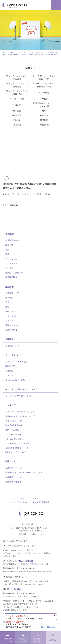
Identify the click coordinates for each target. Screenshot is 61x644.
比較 (7, 254)
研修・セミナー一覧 (14, 421)
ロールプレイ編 (17, 99)
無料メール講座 (12, 430)
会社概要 (9, 371)
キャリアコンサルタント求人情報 (20, 411)
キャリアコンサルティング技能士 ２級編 (45, 85)
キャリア (9, 268)
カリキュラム (11, 263)
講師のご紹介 (11, 366)
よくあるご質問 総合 (15, 380)
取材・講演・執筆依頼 (14, 425)
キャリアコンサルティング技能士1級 (17, 92)
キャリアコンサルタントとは (18, 396)
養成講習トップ (12, 240)
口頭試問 (17, 105)
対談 (45, 111)
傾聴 (45, 99)
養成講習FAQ (11, 277)
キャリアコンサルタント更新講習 (17, 77)
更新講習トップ (12, 293)
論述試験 (45, 115)
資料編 (17, 120)
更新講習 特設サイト (14, 482)
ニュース (9, 375)
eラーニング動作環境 (14, 439)
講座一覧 (9, 245)
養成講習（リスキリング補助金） (24, 472)
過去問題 (17, 125)
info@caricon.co (25, 561)
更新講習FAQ (11, 330)
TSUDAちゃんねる (14, 434)
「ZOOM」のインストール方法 (17, 443)
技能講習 (17, 115)
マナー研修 (45, 92)
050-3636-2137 (14, 589)
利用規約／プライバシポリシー (18, 452)
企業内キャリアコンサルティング (20, 416)
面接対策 (45, 125)
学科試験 (17, 111)
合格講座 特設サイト (14, 477)
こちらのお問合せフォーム (36, 564)
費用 (7, 250)
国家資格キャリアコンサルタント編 (45, 105)
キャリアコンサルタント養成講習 (17, 85)
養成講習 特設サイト (14, 468)
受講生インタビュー (14, 273)
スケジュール (11, 259)
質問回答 (45, 120)
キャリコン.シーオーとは (16, 361)
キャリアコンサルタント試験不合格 (45, 77)
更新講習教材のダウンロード (17, 448)
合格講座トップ (12, 346)
